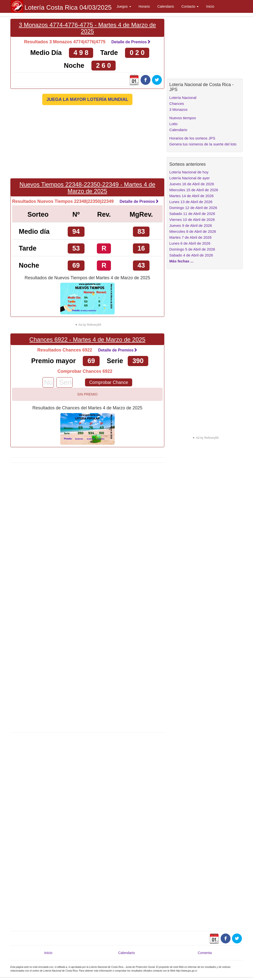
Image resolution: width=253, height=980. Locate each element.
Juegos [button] (124, 6)
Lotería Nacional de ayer (189, 178)
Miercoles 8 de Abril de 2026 (193, 231)
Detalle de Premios (131, 42)
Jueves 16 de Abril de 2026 (192, 184)
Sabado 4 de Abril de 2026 (191, 255)
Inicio (210, 6)
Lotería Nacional (183, 98)
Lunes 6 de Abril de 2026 (190, 243)
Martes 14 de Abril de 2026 (191, 196)
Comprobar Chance (109, 382)
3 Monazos (178, 109)
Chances (177, 104)
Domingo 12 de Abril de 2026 (193, 208)
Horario (144, 6)
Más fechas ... (181, 261)
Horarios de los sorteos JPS (192, 138)
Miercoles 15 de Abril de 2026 (194, 190)
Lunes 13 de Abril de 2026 (191, 202)
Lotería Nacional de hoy (189, 172)
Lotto (173, 124)
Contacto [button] (190, 6)
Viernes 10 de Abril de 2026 (192, 220)
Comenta (205, 953)
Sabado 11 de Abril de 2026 (192, 214)
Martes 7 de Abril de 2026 (190, 237)
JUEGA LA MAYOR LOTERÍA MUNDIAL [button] (87, 99)
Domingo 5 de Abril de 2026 (192, 249)
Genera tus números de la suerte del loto (203, 144)
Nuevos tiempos (183, 118)
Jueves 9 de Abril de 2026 (191, 225)
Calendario (166, 6)
